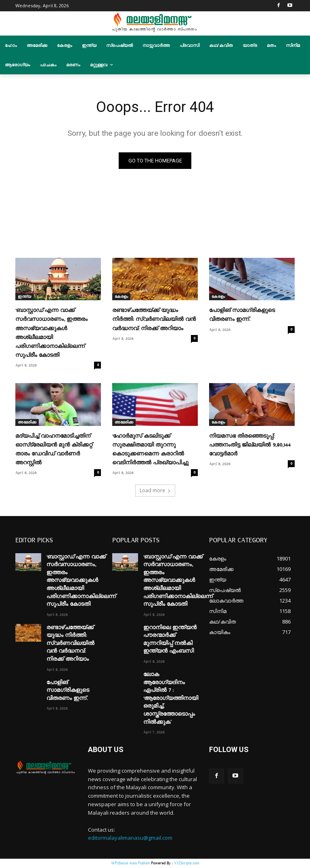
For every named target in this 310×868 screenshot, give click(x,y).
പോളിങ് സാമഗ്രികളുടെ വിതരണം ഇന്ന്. (68, 691)
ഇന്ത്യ (24, 298)
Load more (155, 491)
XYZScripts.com (186, 864)
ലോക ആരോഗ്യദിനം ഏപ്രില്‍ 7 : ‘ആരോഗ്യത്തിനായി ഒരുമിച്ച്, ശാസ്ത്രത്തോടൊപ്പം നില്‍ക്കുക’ (171, 699)
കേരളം (121, 298)
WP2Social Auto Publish (130, 864)
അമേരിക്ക (27, 423)
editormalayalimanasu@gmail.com (130, 839)
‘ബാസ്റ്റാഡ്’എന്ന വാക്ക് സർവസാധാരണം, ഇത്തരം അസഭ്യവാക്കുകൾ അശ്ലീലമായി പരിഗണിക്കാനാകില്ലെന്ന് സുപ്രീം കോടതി (81, 581)
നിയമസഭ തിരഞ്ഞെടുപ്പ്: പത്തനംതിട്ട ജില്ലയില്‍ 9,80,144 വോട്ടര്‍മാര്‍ (250, 446)
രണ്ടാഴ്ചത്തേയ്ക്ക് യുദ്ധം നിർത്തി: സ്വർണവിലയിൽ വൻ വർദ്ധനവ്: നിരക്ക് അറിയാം (154, 320)
